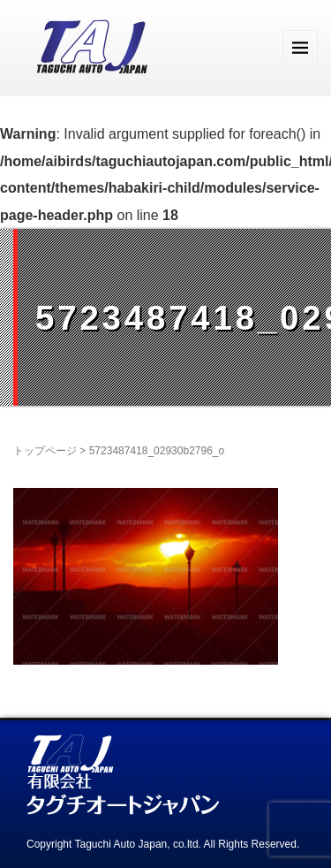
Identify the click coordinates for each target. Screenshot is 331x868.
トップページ (45, 451)
